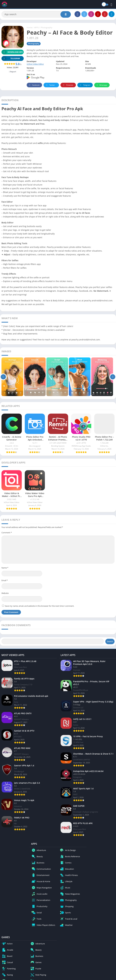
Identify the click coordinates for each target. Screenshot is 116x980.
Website (5, 593)
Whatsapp (102, 85)
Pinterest (68, 85)
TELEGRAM (11, 58)
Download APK (12, 52)
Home (29, 27)
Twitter (50, 85)
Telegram (85, 85)
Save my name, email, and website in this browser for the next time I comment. (40, 606)
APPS (36, 27)
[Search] (36, 14)
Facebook (34, 85)
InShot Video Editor (35, 64)
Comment (7, 533)
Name (5, 568)
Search (110, 641)
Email (5, 580)
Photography (46, 27)
